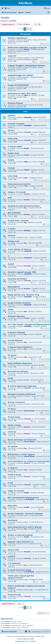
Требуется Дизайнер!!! (18, 38)
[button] (31, 29)
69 (48, 217)
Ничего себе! (13, 550)
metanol (27, 58)
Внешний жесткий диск (18, 371)
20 (48, 283)
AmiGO (27, 49)
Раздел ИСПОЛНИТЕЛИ (18, 85)
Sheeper (27, 365)
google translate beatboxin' (19, 303)
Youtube (11, 168)
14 (48, 120)
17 (40, 283)
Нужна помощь (14, 425)
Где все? (12, 116)
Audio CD (26, 51)
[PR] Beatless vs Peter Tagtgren (21, 455)
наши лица (13, 138)
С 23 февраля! (14, 563)
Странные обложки (16, 332)
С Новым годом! (15, 146)
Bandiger (27, 231)
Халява (11, 160)
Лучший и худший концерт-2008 (22, 272)
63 (48, 143)
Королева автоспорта (17, 279)
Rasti (26, 87)
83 (45, 135)
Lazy (26, 237)
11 (48, 62)
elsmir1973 (28, 40)
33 (40, 321)
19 (45, 283)
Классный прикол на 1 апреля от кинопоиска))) (29, 461)
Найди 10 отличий (16, 491)
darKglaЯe (28, 117)
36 (48, 321)
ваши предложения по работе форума (25, 527)
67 (43, 217)
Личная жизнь (14, 417)
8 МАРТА (12, 557)
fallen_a (27, 95)
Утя (25, 544)
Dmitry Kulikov (29, 590)
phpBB (21, 636)
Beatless (27, 194)
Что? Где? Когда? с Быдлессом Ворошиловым (29, 324)
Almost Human (29, 411)
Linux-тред (13, 176)
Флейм (5, 18)
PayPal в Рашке (15, 475)
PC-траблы (13, 446)
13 (48, 99)
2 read (10, 483)
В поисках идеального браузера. (22, 386)
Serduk (26, 373)
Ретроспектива (14, 595)
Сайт (25, 69)
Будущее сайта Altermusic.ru (20, 542)
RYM (10, 198)
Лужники (12, 235)
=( (9, 256)
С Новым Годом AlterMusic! (20, 347)
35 (45, 321)
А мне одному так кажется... (20, 249)
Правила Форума (15, 103)
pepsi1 (26, 77)
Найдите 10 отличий (17, 192)
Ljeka (26, 515)
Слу (26, 470)
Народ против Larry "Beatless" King (23, 295)
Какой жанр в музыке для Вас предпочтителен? (21, 577)
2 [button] (28, 29)
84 (48, 135)
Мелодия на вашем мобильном (22, 394)
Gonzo (26, 68)
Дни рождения (14, 213)
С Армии (12, 229)
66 (40, 217)
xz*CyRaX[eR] (29, 499)
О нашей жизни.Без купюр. (20, 570)
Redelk (27, 148)
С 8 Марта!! (13, 468)
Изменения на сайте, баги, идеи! (22, 93)
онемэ (10, 378)
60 (40, 143)
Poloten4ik (28, 258)
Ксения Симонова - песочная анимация (25, 514)
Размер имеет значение (18, 221)
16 (45, 368)
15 (43, 368)
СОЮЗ (11, 310)
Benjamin (27, 552)
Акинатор (12, 432)
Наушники (12, 505)
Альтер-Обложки (15, 340)
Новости (26, 41)
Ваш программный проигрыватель (23, 498)
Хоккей (11, 264)
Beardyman (13, 520)
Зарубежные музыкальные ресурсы (24, 206)
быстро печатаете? (16, 402)
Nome (26, 105)
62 (45, 143)
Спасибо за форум (16, 124)
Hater (26, 178)
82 (43, 135)
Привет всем (13, 153)
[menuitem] (7, 8)
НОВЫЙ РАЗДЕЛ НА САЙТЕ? (21, 75)
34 (43, 321)
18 (43, 283)
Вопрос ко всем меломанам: (20, 535)
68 (45, 217)
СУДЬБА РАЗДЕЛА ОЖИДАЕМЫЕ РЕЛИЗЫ (27, 66)
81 (40, 135)
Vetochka (13, 21)
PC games (12, 355)
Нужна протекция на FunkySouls (22, 440)
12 (45, 99)
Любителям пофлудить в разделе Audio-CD (27, 48)
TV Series (12, 409)
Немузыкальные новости (19, 184)
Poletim (27, 155)
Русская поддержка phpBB (26, 639)
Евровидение (14, 287)
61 (43, 143)
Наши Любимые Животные (20, 363)
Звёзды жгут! (14, 241)
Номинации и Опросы (30, 59)
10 (45, 62)
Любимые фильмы (16, 316)
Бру (26, 208)
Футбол (11, 130)
